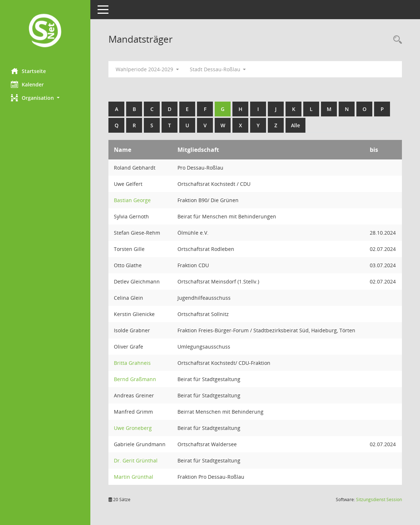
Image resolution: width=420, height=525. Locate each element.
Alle (295, 125)
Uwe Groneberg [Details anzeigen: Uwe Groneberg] (133, 428)
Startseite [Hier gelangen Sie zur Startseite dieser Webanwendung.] (28, 71)
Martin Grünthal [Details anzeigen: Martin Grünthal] (134, 477)
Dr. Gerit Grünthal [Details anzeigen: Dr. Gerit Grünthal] (136, 460)
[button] (45, 98)
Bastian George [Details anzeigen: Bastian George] (132, 200)
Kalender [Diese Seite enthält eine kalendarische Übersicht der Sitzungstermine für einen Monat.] (27, 84)
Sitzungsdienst (379, 500)
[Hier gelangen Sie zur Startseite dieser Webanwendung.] (45, 31)
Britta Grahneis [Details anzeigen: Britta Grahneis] (132, 363)
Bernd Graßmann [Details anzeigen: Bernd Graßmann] (135, 379)
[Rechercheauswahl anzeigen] (396, 40)
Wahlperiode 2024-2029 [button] (147, 69)
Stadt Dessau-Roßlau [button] (218, 69)
